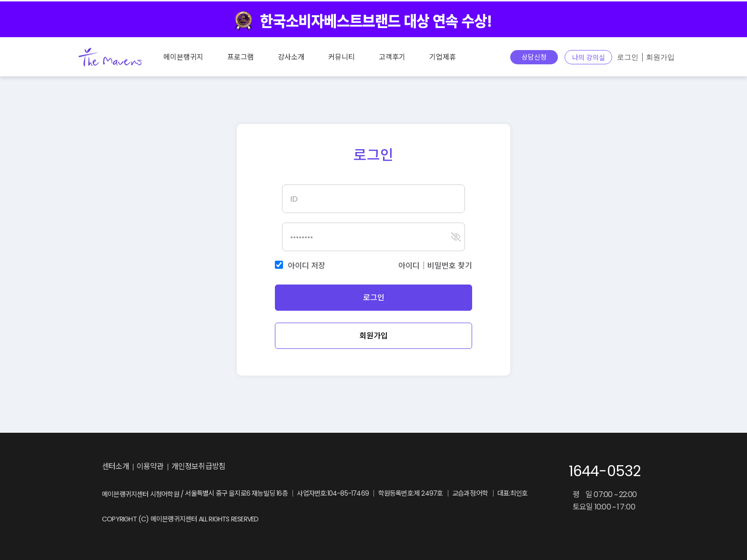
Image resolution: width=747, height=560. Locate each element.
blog (262, 467)
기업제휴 (443, 57)
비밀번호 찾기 (450, 266)
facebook (303, 467)
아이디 (409, 266)
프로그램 (241, 57)
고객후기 (392, 57)
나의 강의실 (589, 58)
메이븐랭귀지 (183, 57)
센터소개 (116, 467)
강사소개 (291, 57)
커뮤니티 (342, 57)
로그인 (628, 57)
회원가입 (660, 57)
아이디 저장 (307, 266)
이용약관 (150, 467)
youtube (323, 467)
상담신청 (534, 57)
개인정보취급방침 (199, 467)
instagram (283, 467)
